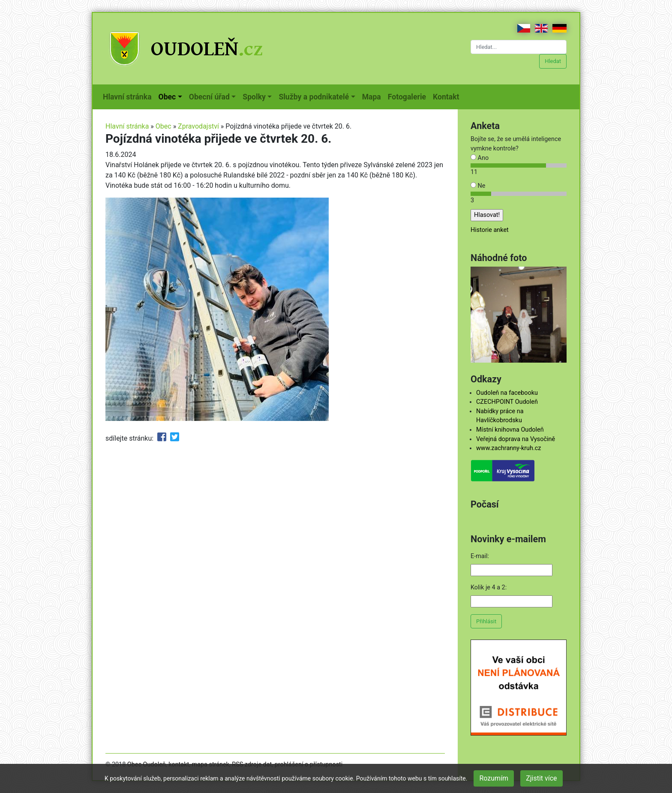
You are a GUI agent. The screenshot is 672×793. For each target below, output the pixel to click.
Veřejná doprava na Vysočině (516, 439)
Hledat (553, 61)
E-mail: (480, 556)
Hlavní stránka (129, 96)
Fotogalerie (409, 96)
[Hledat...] (519, 47)
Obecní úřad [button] (209, 97)
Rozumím (494, 778)
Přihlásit (486, 621)
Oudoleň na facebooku (507, 393)
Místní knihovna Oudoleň (510, 430)
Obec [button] (167, 97)
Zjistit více (541, 778)
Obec (163, 126)
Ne (478, 186)
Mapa (373, 96)
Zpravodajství (198, 126)
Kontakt (448, 96)
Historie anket (490, 230)
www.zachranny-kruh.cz (508, 448)
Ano (480, 158)
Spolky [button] (254, 97)
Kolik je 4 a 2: (489, 587)
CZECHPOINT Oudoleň (507, 402)
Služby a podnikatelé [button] (314, 97)
